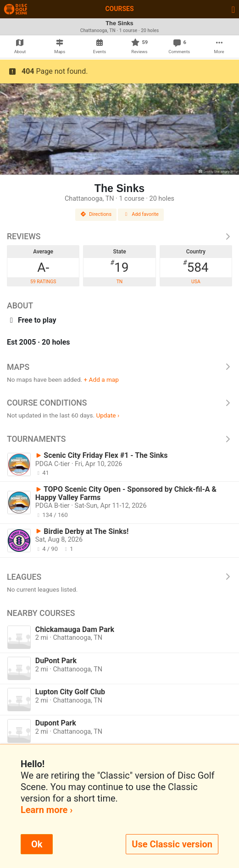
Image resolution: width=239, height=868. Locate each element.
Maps (119, 367)
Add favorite (141, 214)
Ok (37, 844)
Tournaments (119, 439)
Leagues (119, 577)
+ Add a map (101, 379)
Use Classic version (172, 844)
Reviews (119, 236)
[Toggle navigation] (233, 9)
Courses (119, 9)
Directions (96, 214)
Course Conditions (119, 403)
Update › (108, 415)
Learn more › (47, 810)
